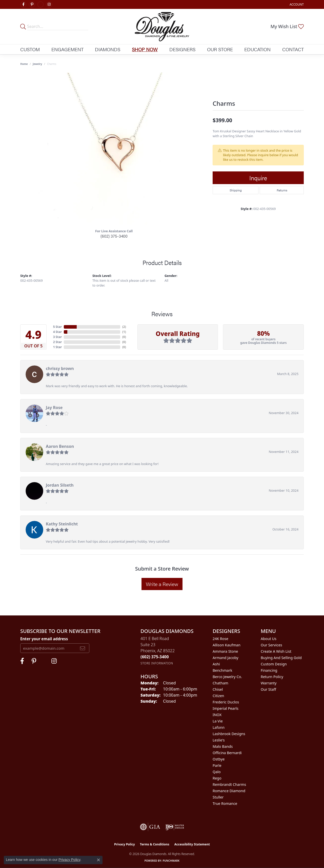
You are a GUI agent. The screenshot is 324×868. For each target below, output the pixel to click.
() (124, 327)
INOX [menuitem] (217, 715)
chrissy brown (60, 368)
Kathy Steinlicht (62, 524)
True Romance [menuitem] (225, 803)
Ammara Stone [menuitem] (225, 651)
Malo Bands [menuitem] (223, 746)
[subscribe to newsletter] (83, 648)
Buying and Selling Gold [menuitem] (281, 658)
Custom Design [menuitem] (274, 664)
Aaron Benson (60, 446)
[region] (114, 149)
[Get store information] (157, 663)
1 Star (57, 347)
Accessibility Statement (192, 844)
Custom (30, 49)
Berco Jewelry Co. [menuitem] (227, 677)
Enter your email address (44, 639)
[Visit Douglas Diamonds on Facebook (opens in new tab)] (23, 5)
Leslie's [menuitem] (219, 740)
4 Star (57, 332)
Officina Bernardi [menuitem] (227, 753)
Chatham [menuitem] (220, 683)
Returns (282, 190)
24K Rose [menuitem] (220, 639)
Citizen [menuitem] (218, 696)
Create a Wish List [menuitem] (276, 651)
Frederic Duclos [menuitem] (226, 702)
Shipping (236, 190)
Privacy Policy (125, 844)
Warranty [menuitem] (269, 683)
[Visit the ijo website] (175, 827)
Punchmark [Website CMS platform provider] (171, 861)
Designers (182, 49)
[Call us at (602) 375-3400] (155, 657)
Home (24, 64)
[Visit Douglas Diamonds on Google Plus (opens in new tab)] (40, 5)
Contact (293, 49)
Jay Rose (54, 408)
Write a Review (162, 584)
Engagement (67, 49)
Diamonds (108, 49)
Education (257, 49)
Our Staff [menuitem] (268, 689)
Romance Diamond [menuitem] (229, 791)
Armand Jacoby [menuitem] (226, 658)
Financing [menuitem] (269, 670)
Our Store (220, 49)
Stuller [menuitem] (218, 797)
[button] (296, 4)
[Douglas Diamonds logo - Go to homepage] (162, 26)
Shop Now (145, 49)
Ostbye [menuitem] (219, 759)
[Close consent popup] (98, 860)
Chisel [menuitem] (218, 689)
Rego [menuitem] (217, 778)
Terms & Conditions (155, 844)
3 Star (57, 337)
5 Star (57, 327)
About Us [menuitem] (269, 639)
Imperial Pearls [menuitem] (226, 708)
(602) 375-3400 (114, 236)
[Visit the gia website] (150, 827)
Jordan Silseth (60, 485)
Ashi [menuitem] (216, 664)
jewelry (37, 64)
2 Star (57, 342)
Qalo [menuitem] (217, 772)
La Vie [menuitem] (218, 721)
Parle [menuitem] (217, 765)
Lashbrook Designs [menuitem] (229, 734)
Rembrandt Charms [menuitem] (229, 784)
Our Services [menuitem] (271, 645)
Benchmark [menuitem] (222, 670)
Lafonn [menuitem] (219, 727)
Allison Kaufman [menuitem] (227, 645)
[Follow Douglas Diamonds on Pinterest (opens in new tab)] (32, 5)
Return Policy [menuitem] (272, 677)
